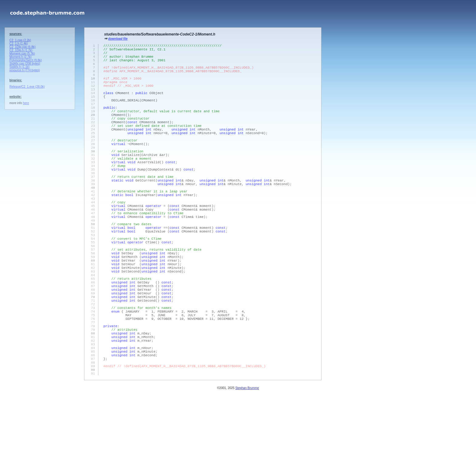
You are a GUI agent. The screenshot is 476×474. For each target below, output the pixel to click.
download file (118, 39)
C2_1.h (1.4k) (19, 44)
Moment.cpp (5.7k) (22, 54)
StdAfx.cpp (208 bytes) (25, 64)
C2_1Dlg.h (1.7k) (21, 50)
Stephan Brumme (247, 471)
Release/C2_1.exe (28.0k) (27, 87)
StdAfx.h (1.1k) (19, 67)
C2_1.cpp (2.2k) (20, 40)
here (26, 103)
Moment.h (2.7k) (20, 57)
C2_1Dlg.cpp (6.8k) (22, 47)
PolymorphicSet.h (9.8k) (26, 60)
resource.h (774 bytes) (25, 70)
